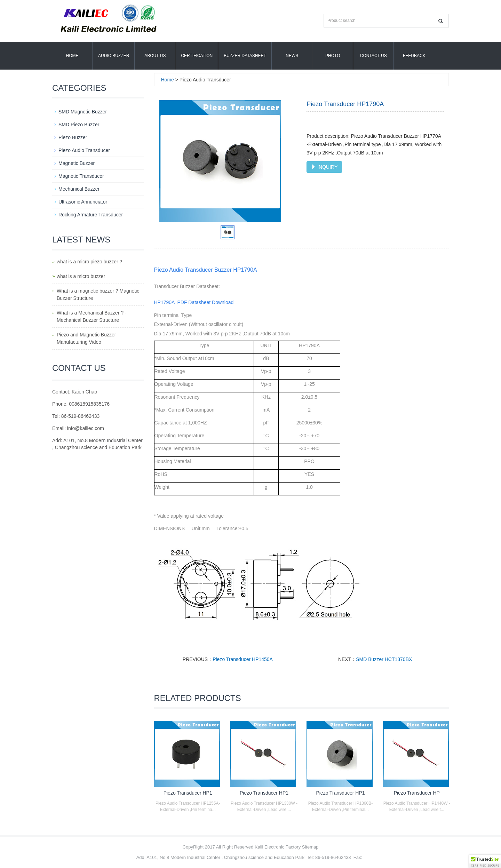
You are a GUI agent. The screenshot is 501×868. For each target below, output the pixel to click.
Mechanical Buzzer (79, 189)
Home (72, 56)
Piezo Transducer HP (417, 793)
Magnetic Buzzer (77, 163)
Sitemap (310, 847)
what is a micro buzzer (81, 276)
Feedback (414, 56)
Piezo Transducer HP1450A (243, 659)
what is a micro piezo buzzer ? (89, 262)
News (292, 56)
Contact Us (373, 56)
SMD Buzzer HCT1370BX (384, 659)
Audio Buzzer (114, 56)
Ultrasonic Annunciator (83, 202)
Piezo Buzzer (73, 137)
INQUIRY (324, 167)
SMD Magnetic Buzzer (83, 112)
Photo (333, 56)
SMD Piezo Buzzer (79, 125)
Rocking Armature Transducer (91, 215)
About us (155, 56)
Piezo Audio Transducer (84, 150)
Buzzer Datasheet (245, 56)
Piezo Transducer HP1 (188, 793)
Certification (197, 56)
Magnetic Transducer (81, 176)
